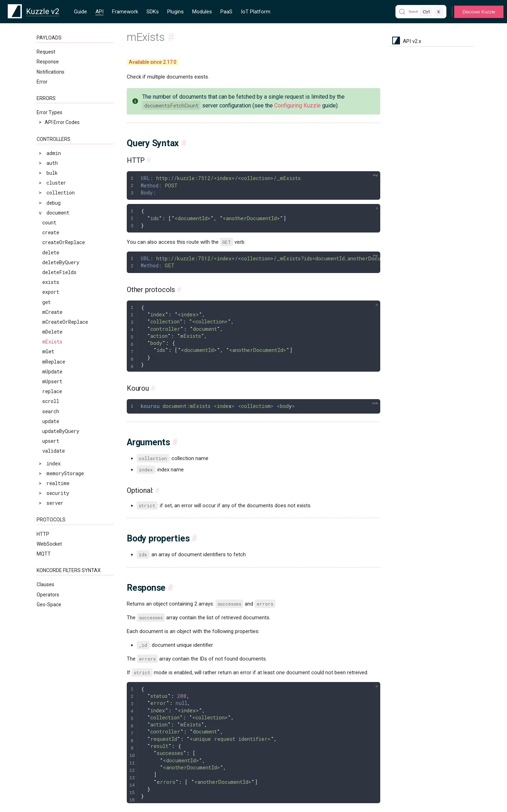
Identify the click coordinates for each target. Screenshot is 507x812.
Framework (125, 12)
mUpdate (52, 371)
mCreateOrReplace (65, 322)
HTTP (43, 534)
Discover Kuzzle (479, 12)
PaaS (226, 12)
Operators (48, 595)
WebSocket (49, 544)
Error (42, 82)
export (51, 292)
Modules (202, 12)
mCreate (52, 312)
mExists (52, 342)
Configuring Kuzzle (298, 106)
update (51, 421)
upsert (51, 441)
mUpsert (52, 381)
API (99, 12)
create (51, 232)
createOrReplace (64, 242)
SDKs (153, 12)
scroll (51, 401)
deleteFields (59, 272)
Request (46, 52)
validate (54, 451)
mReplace (54, 362)
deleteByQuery (61, 262)
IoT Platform (256, 12)
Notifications (51, 72)
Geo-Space (49, 605)
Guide (80, 12)
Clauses (45, 584)
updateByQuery (61, 431)
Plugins (176, 12)
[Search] (421, 12)
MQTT (44, 554)
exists (51, 282)
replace (52, 391)
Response (48, 62)
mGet (48, 351)
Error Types (49, 112)
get (46, 302)
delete (51, 252)
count (49, 222)
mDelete (52, 332)
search (51, 411)
